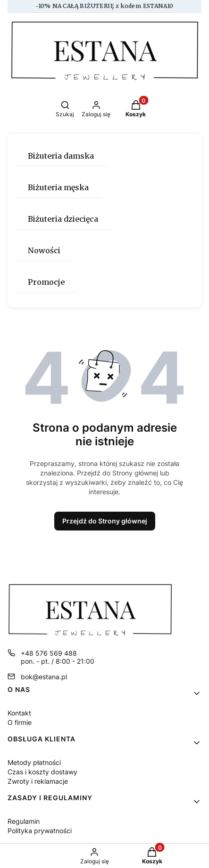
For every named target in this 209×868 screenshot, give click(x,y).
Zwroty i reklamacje (38, 781)
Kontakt (19, 713)
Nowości (44, 250)
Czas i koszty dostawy (42, 772)
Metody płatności (34, 762)
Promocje (46, 282)
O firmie (20, 722)
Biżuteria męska (58, 187)
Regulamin (24, 821)
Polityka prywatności (40, 831)
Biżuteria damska (61, 156)
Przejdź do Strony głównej (105, 521)
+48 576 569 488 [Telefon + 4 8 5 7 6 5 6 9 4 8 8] (49, 653)
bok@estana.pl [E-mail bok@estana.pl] (44, 677)
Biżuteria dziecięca (63, 219)
